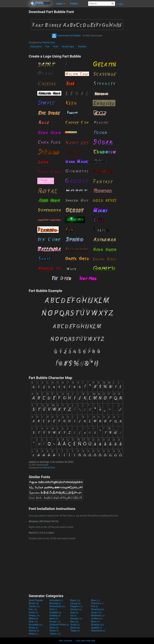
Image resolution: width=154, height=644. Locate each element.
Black (75, 600)
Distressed (57, 606)
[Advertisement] (14, 55)
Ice (73, 615)
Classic (34, 606)
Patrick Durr (49, 42)
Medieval (98, 615)
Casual (75, 603)
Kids (56, 47)
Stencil (34, 631)
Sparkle (96, 628)
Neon (54, 618)
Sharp (33, 628)
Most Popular (36, 600)
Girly (53, 609)
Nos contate (65, 641)
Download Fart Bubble (66, 36)
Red (74, 622)
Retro (95, 622)
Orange (76, 618)
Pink (33, 622)
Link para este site (85, 641)
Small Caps (68, 47)
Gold (33, 612)
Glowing (97, 609)
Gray (74, 612)
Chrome (97, 603)
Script (75, 625)
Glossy (76, 609)
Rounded (36, 625)
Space (75, 628)
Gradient (55, 612)
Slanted (82, 47)
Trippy (75, 631)
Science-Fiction (59, 625)
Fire (95, 606)
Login (120, 4)
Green (96, 612)
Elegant (76, 606)
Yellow (55, 634)
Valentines (98, 631)
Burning (55, 603)
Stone (54, 631)
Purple (55, 622)
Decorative (36, 47)
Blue (95, 600)
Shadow (97, 625)
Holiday (55, 615)
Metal (33, 618)
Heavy (34, 615)
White (33, 634)
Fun (48, 47)
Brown (34, 603)
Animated (56, 600)
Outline (97, 618)
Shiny (54, 628)
